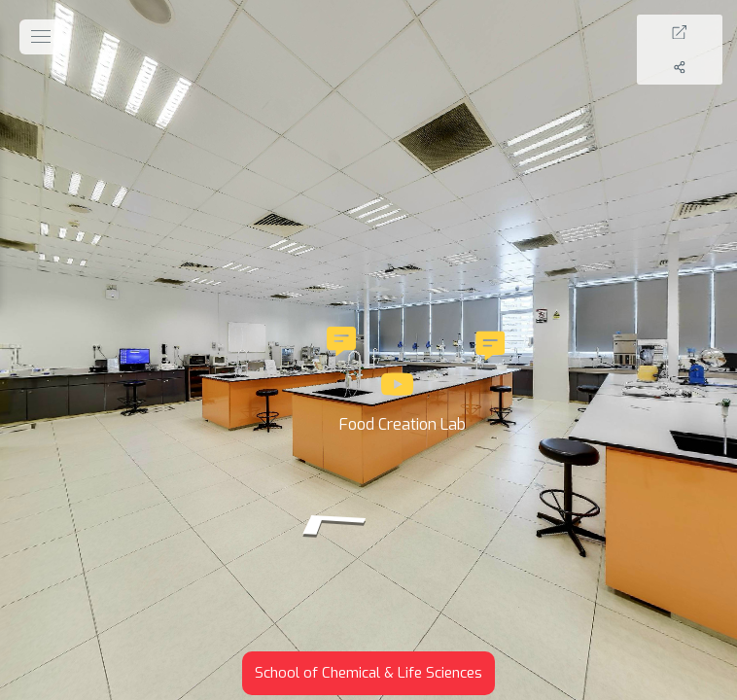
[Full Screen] (701, 32)
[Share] (701, 67)
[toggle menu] (41, 37)
